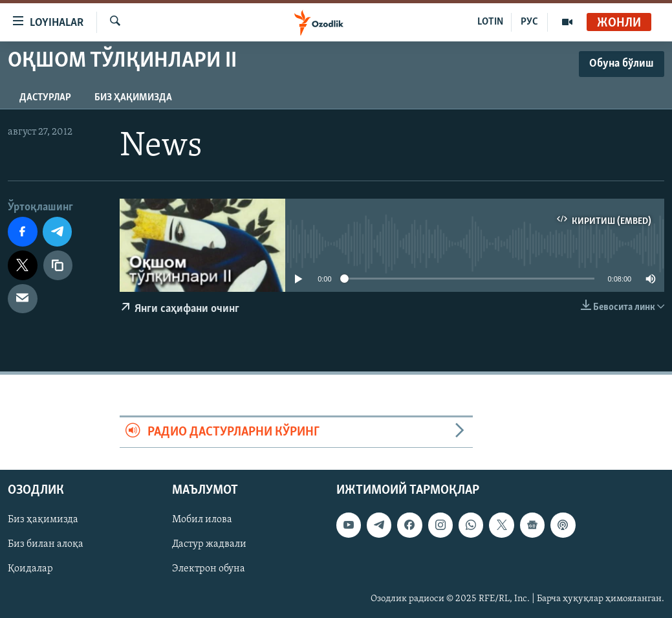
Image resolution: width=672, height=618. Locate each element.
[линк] (58, 265)
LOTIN (490, 22)
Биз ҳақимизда (133, 98)
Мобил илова (202, 520)
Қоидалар (30, 569)
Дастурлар (45, 98)
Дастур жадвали (209, 545)
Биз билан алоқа (46, 545)
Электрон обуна (209, 569)
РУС (529, 22)
